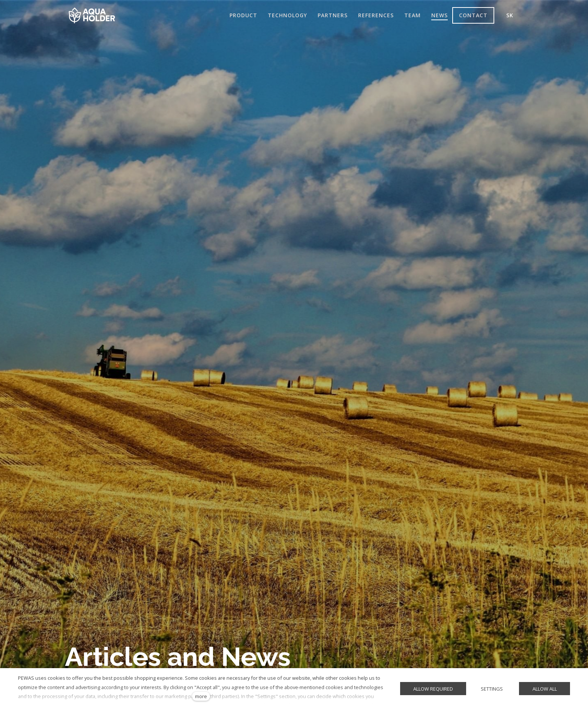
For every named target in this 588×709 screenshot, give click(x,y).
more (201, 696)
